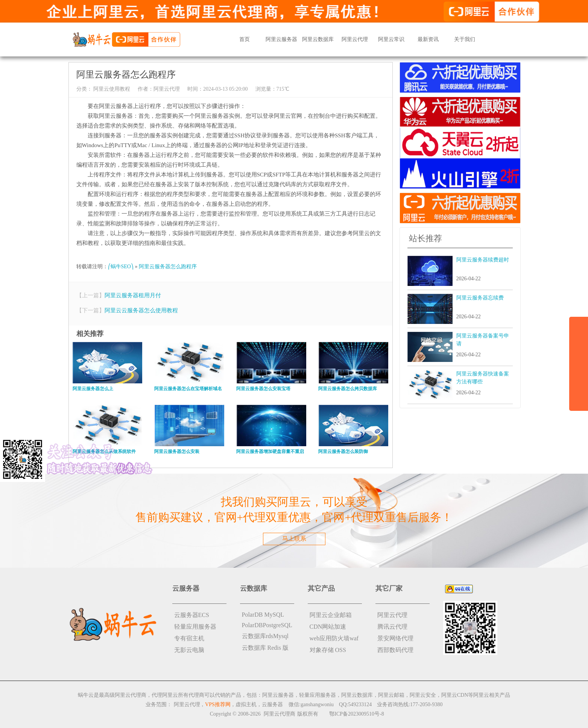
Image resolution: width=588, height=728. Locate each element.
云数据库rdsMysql (265, 636)
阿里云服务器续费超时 (483, 260)
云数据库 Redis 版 (265, 648)
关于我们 (465, 39)
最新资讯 (428, 39)
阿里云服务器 (281, 39)
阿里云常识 (391, 39)
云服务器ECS (192, 615)
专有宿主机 (189, 638)
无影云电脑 (189, 650)
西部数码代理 (395, 650)
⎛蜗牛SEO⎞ (121, 267)
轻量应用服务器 (195, 627)
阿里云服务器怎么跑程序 (168, 267)
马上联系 (294, 539)
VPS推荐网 (218, 704)
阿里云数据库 (318, 39)
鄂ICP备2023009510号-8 (356, 714)
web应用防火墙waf (334, 638)
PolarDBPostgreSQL (267, 625)
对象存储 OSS (328, 650)
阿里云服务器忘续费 (480, 298)
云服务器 (272, 704)
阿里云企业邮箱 (331, 615)
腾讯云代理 (392, 627)
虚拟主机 (246, 704)
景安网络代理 (395, 638)
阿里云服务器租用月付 (133, 295)
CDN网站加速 (328, 627)
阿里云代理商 (280, 714)
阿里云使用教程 (111, 89)
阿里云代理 (355, 39)
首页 (245, 39)
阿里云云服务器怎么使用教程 (141, 310)
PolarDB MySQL (263, 615)
